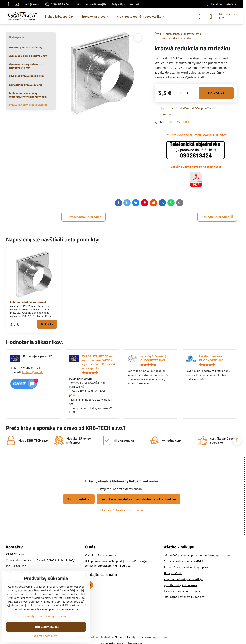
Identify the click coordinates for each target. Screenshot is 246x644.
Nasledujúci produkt (217, 217)
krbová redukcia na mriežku (29, 302)
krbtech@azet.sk (32, 372)
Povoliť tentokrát (79, 499)
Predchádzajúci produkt (83, 217)
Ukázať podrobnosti (46, 636)
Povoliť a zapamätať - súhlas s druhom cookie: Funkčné (138, 499)
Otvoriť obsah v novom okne (122, 510)
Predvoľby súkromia (112, 637)
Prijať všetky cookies (46, 627)
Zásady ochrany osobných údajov (147, 637)
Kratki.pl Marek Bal (177, 122)
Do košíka (216, 93)
